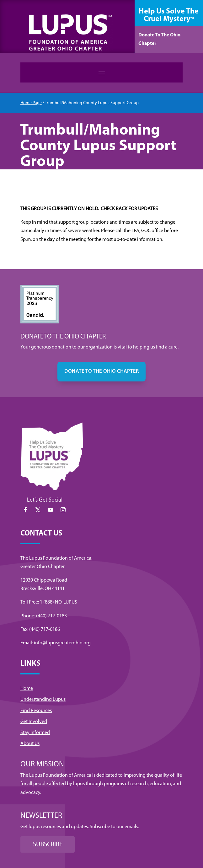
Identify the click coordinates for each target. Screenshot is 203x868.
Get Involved (34, 722)
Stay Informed (35, 733)
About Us (30, 744)
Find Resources (36, 711)
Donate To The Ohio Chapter (159, 39)
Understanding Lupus (43, 700)
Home (27, 689)
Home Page (31, 103)
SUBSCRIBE (48, 845)
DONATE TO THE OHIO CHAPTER (102, 371)
